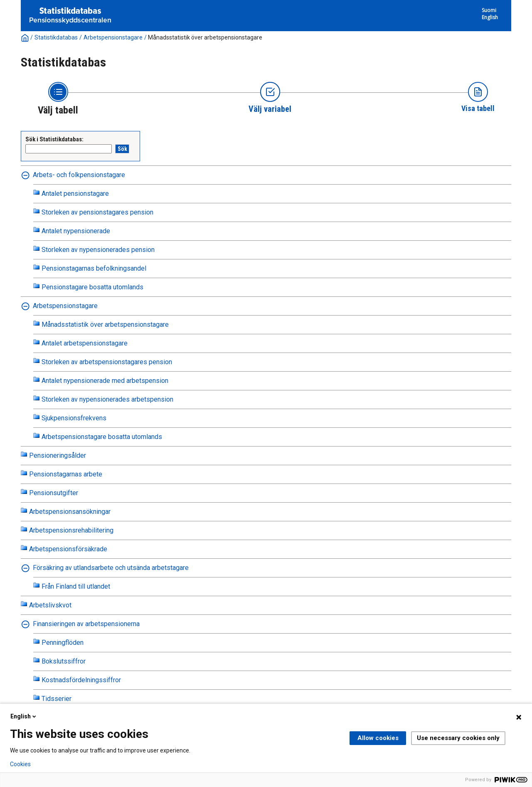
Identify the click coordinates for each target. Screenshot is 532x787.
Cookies (20, 764)
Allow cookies (378, 738)
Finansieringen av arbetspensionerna (86, 624)
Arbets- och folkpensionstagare (79, 175)
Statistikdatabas (56, 37)
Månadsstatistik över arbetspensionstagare (205, 37)
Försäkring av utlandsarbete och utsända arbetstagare (111, 568)
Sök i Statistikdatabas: (54, 139)
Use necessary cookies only (458, 738)
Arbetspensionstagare (113, 37)
